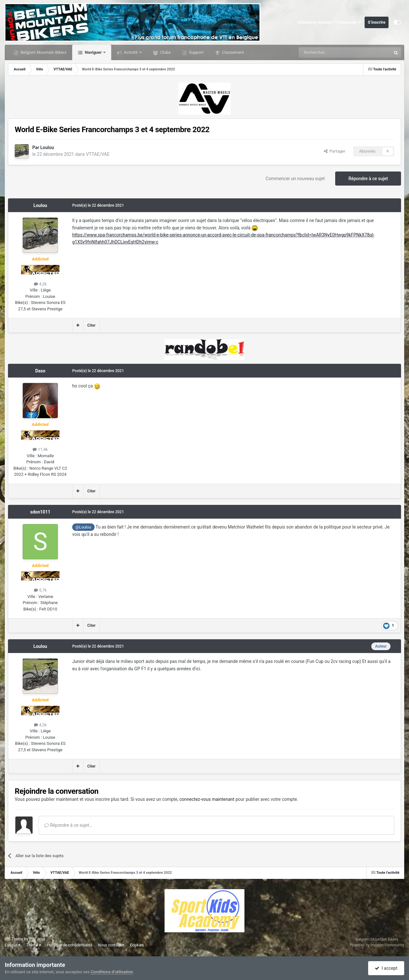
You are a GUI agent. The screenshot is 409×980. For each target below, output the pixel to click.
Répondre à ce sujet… (68, 825)
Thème (34, 945)
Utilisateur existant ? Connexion (329, 22)
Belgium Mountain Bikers (43, 52)
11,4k (40, 449)
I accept (386, 968)
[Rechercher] (332, 52)
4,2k (40, 284)
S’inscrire (377, 22)
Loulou (47, 147)
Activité (131, 52)
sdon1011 (40, 512)
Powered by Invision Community (377, 945)
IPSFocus (37, 939)
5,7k (40, 590)
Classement (232, 52)
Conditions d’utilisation (112, 972)
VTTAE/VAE (98, 154)
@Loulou (83, 527)
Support (196, 52)
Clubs (165, 52)
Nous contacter (111, 945)
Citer (91, 325)
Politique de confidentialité (70, 945)
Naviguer (93, 52)
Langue (13, 945)
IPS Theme (14, 939)
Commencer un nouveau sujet (295, 179)
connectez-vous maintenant (207, 799)
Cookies (137, 945)
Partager (335, 151)
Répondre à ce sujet (368, 179)
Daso (40, 371)
